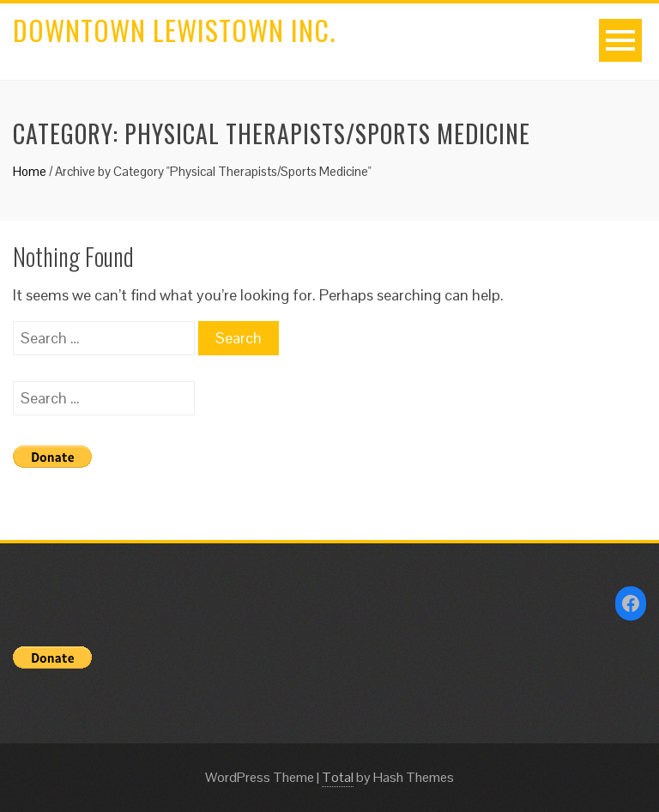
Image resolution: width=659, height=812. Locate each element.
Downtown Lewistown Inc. (174, 30)
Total (338, 777)
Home (30, 171)
